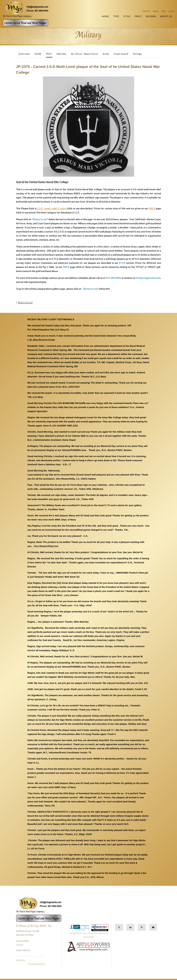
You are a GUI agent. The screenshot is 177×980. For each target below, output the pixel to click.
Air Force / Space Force (84, 54)
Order (171, 11)
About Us (166, 16)
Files (164, 11)
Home (105, 16)
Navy (49, 54)
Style (127, 16)
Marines (61, 54)
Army (106, 54)
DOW (38, 54)
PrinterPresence (36, 964)
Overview (24, 54)
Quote (156, 11)
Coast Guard (121, 54)
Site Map (20, 960)
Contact (146, 11)
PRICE (152, 208)
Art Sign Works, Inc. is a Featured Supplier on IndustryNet (89, 932)
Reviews (151, 16)
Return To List (25, 302)
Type (116, 16)
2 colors (62, 208)
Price (138, 16)
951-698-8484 (22, 941)
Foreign (137, 54)
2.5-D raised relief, (47, 208)
